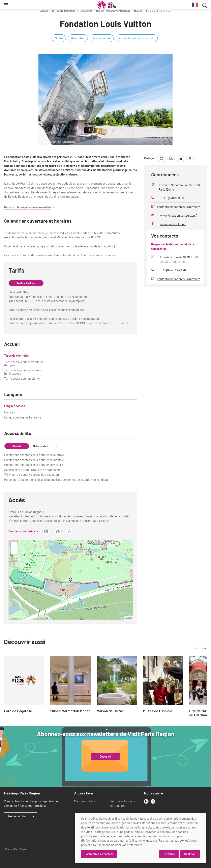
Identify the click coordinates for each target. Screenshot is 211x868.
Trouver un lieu (17, 816)
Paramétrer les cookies (99, 854)
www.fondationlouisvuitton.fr (179, 215)
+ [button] (14, 545)
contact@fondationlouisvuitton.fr (178, 207)
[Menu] (6, 5)
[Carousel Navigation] (201, 649)
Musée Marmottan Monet (70, 711)
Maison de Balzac (110, 711)
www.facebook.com (173, 224)
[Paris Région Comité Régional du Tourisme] (107, 5)
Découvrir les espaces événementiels (29, 207)
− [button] (14, 551)
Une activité (86, 11)
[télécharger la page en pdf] (171, 158)
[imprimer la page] (162, 158)
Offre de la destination (64, 11)
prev (197, 649)
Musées (138, 11)
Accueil (44, 11)
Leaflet (128, 618)
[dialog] (141, 838)
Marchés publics (85, 801)
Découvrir (106, 757)
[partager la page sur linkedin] (180, 158)
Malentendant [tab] (41, 446)
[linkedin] (146, 801)
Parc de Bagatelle (18, 711)
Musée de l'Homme (158, 711)
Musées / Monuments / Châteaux (113, 11)
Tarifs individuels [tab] (26, 283)
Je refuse (169, 854)
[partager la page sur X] (190, 158)
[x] (153, 801)
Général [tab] (17, 446)
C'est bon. (190, 854)
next (204, 649)
